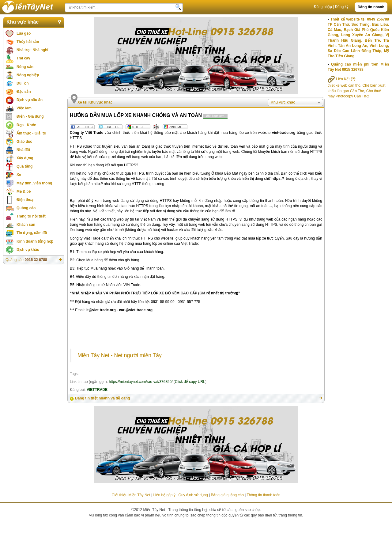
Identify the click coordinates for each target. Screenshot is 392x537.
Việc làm (24, 108)
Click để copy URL (190, 382)
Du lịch (23, 83)
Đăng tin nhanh (371, 7)
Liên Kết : (342, 79)
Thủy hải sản (28, 42)
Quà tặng (24, 166)
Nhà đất (23, 150)
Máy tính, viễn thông (34, 183)
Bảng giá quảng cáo (227, 495)
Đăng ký (342, 7)
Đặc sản (24, 92)
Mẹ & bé (24, 191)
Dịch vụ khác (28, 250)
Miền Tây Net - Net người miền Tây (120, 355)
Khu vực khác (23, 22)
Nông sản (25, 67)
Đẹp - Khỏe (26, 125)
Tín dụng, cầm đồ (32, 233)
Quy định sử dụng (193, 495)
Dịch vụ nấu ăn (30, 100)
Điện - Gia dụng (30, 116)
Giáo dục (24, 142)
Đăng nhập (323, 7)
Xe (19, 175)
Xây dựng (25, 158)
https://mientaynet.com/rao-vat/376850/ (141, 382)
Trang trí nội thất (31, 216)
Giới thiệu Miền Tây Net (131, 495)
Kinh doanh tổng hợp (35, 241)
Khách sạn (26, 225)
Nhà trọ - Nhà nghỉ (32, 50)
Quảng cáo (26, 208)
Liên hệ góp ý (164, 495)
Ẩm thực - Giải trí (31, 133)
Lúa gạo (24, 33)
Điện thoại (26, 200)
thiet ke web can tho (344, 85)
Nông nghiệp (28, 75)
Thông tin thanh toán (263, 495)
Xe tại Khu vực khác (95, 102)
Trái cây (23, 58)
